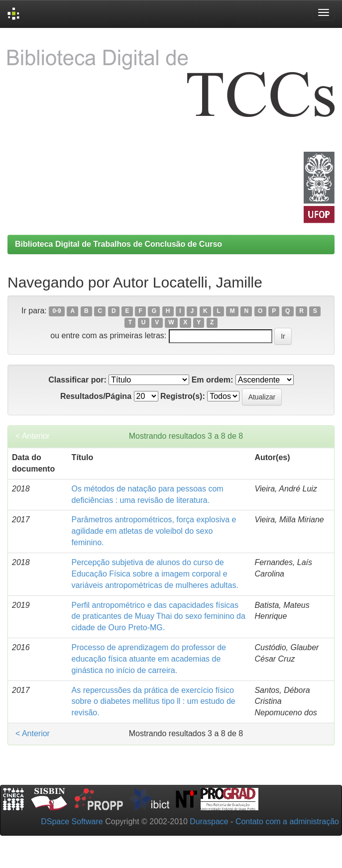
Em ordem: (213, 380)
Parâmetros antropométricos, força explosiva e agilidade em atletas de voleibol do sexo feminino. (154, 531)
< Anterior (33, 436)
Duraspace (209, 821)
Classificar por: (77, 380)
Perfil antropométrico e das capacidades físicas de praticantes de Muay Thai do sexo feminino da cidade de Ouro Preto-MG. (159, 617)
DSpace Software (72, 821)
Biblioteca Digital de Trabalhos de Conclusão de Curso (118, 244)
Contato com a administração (287, 821)
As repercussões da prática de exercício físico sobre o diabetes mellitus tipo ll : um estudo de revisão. (154, 702)
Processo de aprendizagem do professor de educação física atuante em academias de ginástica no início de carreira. (149, 659)
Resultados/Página (96, 396)
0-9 (57, 311)
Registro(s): (183, 396)
